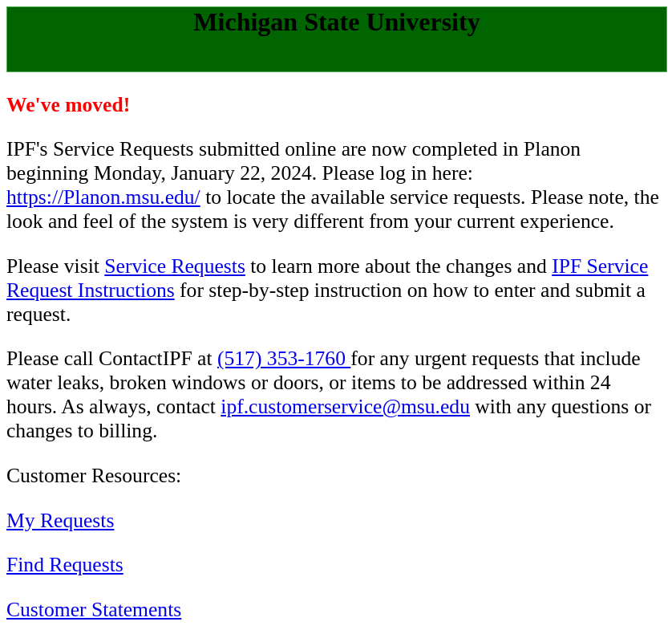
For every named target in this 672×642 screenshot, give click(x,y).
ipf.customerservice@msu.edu (345, 406)
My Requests (60, 520)
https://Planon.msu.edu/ (103, 197)
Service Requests (175, 266)
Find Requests (65, 565)
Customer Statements (94, 609)
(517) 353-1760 (284, 358)
